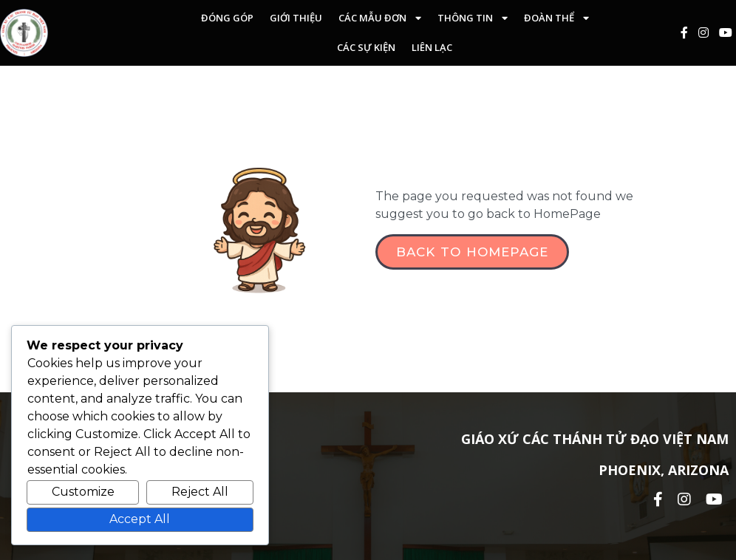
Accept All (140, 519)
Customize (83, 492)
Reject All (200, 492)
